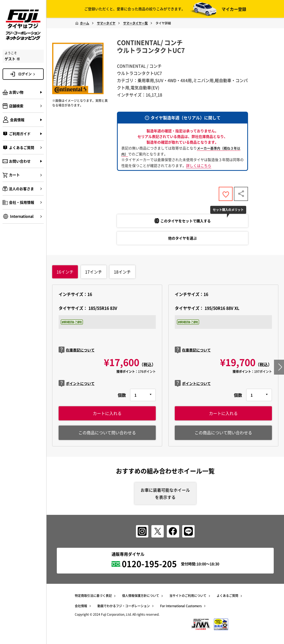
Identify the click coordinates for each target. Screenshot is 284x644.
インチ (65, 272)
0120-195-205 (149, 564)
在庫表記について (77, 350)
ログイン (28, 74)
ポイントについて (77, 383)
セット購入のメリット (228, 210)
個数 (122, 395)
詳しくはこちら (199, 165)
